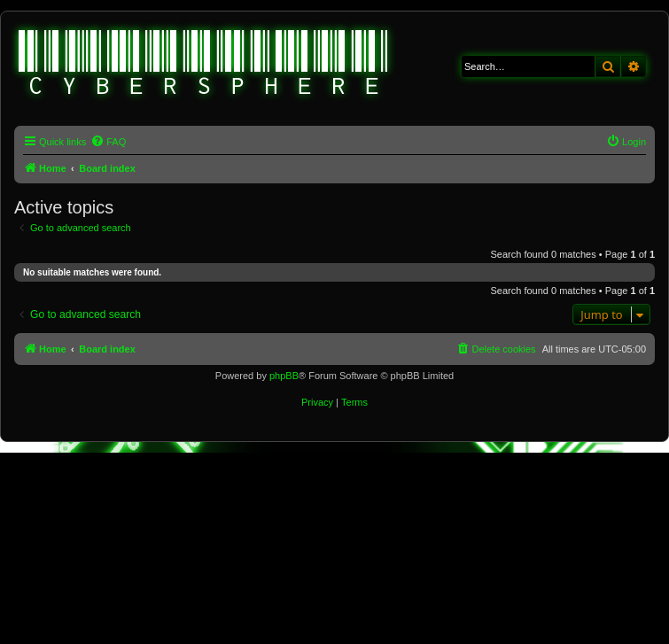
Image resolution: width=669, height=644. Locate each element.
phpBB (284, 376)
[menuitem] (108, 142)
